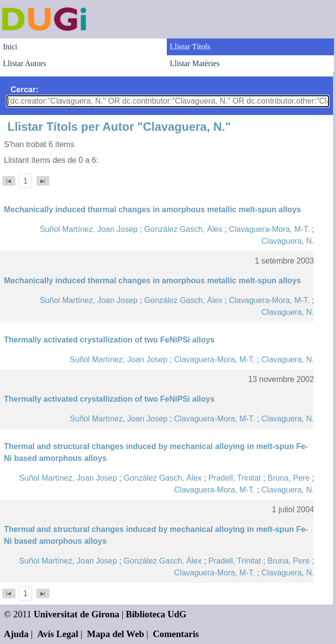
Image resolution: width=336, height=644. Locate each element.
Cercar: (25, 90)
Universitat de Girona (76, 614)
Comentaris (176, 634)
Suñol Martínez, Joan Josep (89, 229)
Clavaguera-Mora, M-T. (269, 229)
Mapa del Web (115, 634)
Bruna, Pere (288, 478)
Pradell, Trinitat (235, 478)
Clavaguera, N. (288, 241)
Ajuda (16, 634)
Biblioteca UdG (156, 614)
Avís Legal (58, 634)
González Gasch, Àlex (183, 229)
